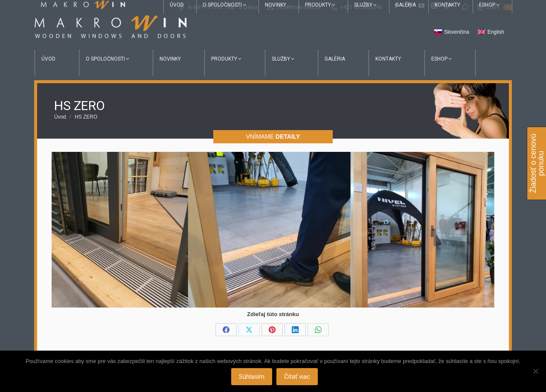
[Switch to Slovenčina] (452, 32)
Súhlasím (253, 377)
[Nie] (535, 372)
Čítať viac (298, 377)
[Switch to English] (491, 32)
